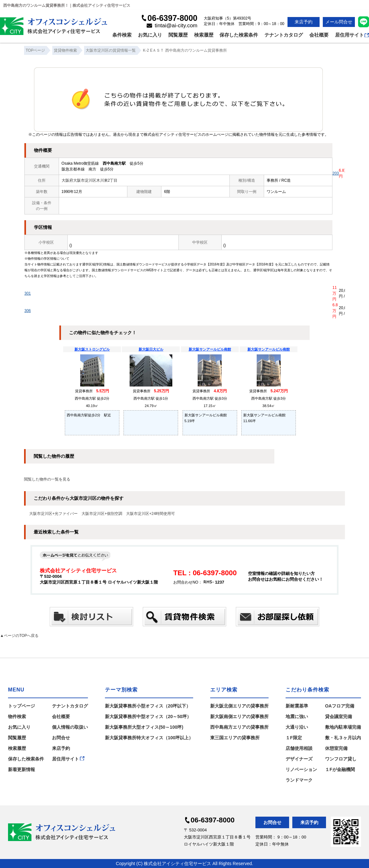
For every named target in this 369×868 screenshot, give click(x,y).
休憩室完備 (336, 748)
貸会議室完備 (339, 716)
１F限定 (294, 738)
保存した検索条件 (239, 35)
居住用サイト (352, 35)
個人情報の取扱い (70, 727)
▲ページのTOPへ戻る (19, 636)
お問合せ (61, 738)
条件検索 (122, 35)
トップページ (21, 706)
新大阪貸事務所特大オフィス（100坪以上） (149, 738)
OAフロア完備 (340, 706)
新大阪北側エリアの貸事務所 (239, 706)
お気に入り (150, 35)
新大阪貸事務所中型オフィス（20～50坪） (148, 716)
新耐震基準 (297, 706)
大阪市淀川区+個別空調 (102, 514)
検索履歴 (204, 35)
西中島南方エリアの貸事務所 (239, 727)
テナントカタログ (284, 35)
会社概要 (319, 35)
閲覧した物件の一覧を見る (47, 479)
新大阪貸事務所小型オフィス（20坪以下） (148, 706)
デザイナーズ (299, 759)
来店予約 (304, 22)
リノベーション (301, 769)
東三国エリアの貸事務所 (235, 738)
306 (28, 311)
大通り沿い (297, 727)
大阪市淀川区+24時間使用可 (150, 514)
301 (28, 293)
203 (336, 173)
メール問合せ (339, 22)
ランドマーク (299, 780)
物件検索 (17, 716)
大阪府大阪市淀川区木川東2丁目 (90, 180)
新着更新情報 (21, 769)
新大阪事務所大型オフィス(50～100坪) (144, 727)
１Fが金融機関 (340, 769)
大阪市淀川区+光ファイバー (53, 514)
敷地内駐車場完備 (343, 727)
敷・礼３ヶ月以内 (343, 738)
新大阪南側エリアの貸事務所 (239, 716)
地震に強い (297, 716)
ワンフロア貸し (341, 759)
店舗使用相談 (299, 748)
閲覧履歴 (178, 35)
